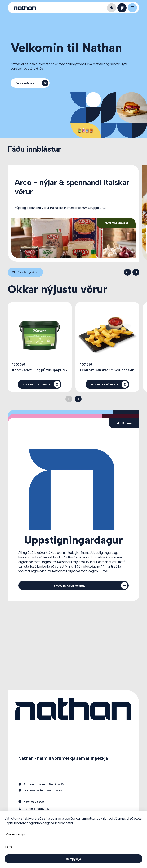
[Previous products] (69, 399)
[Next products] (78, 399)
